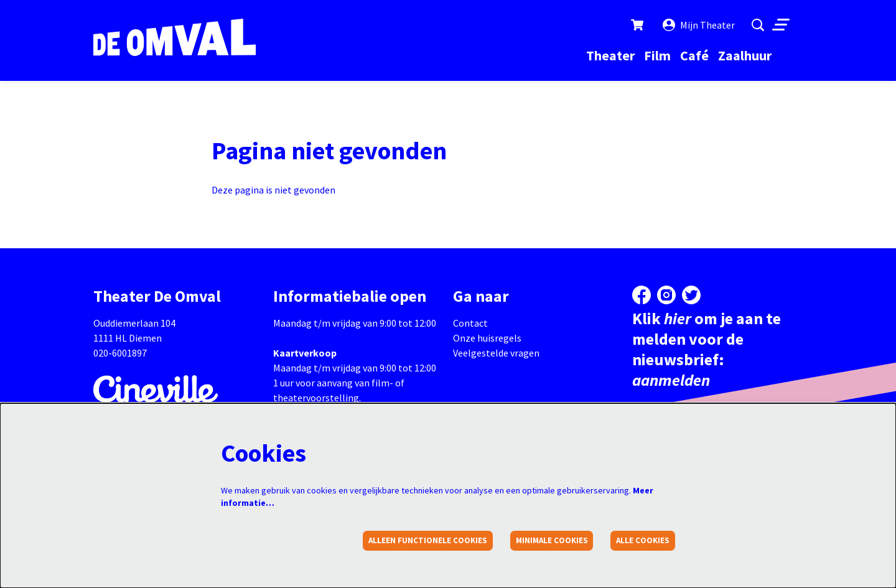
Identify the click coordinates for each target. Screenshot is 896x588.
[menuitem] (610, 55)
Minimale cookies (552, 540)
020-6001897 (120, 353)
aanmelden (671, 380)
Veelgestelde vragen (496, 353)
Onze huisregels (487, 338)
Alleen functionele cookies (428, 540)
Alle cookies (643, 540)
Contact (470, 323)
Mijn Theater (699, 25)
